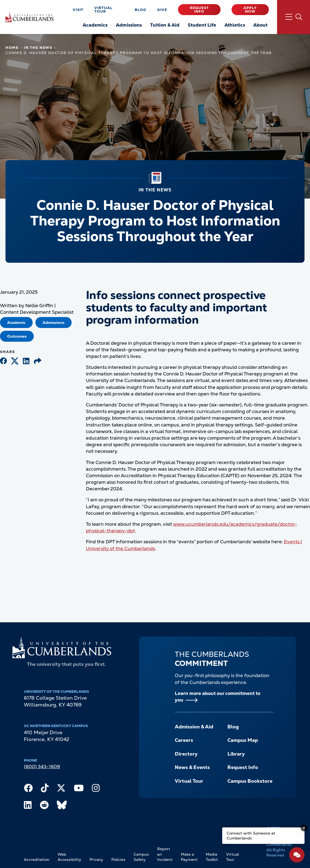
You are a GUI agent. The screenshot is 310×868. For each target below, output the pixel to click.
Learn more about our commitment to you (218, 697)
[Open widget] (297, 855)
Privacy (96, 859)
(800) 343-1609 (42, 767)
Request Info (199, 10)
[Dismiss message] (304, 828)
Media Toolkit (212, 857)
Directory (186, 754)
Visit (78, 10)
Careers (184, 740)
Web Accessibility (69, 857)
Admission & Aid (194, 727)
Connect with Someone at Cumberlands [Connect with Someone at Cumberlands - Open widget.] (251, 836)
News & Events (192, 767)
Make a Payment (189, 857)
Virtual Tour (103, 10)
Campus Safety (141, 857)
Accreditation (37, 859)
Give (162, 10)
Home (12, 48)
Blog (140, 10)
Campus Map (243, 740)
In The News (38, 48)
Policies (118, 859)
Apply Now (250, 10)
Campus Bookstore (250, 781)
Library (236, 754)
